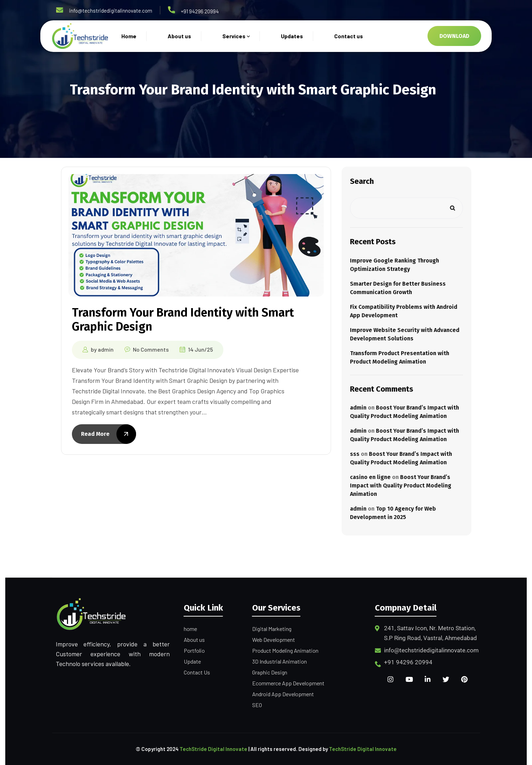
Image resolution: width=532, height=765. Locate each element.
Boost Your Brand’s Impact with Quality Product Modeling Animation (401, 485)
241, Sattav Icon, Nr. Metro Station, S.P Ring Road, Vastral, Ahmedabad (430, 633)
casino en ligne (370, 477)
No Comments (151, 349)
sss (355, 454)
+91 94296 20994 (200, 11)
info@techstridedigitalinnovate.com (111, 11)
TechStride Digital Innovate (213, 749)
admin (106, 349)
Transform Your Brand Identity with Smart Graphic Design (183, 320)
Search (362, 181)
